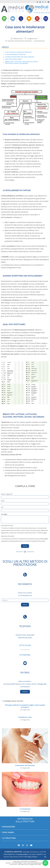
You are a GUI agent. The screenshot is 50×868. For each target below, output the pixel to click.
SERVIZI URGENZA (37, 21)
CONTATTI (13, 21)
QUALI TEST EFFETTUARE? (13, 59)
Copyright (31, 864)
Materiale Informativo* (8, 536)
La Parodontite (25, 809)
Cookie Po (41, 857)
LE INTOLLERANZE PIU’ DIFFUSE (15, 54)
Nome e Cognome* (7, 494)
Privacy (34, 857)
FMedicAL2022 (18, 39)
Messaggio (4, 514)
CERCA (21, 21)
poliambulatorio (40, 41)
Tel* (2, 507)
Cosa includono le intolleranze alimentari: (19, 52)
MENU (46, 21)
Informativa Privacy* (7, 525)
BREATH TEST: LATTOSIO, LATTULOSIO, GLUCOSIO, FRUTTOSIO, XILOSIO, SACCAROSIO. (22, 62)
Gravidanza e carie (25, 717)
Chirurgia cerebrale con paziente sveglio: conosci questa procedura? (25, 706)
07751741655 (25, 645)
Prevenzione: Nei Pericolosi (25, 765)
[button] (25, 828)
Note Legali (38, 864)
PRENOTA (4, 21)
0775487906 (25, 655)
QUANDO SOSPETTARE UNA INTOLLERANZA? (20, 57)
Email (3, 501)
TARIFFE (29, 21)
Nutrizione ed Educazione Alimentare (20, 41)
